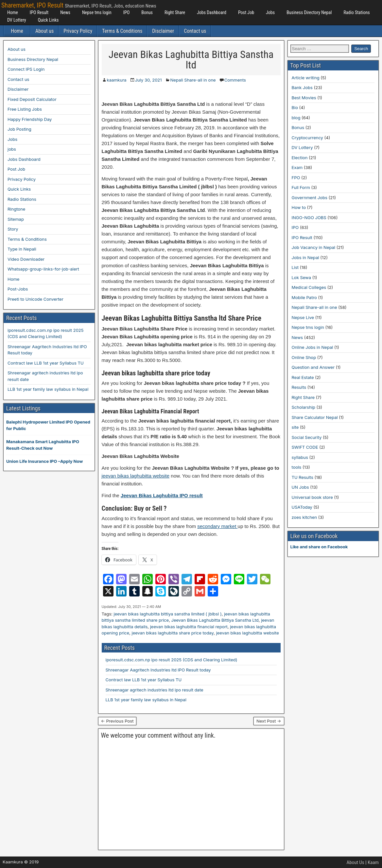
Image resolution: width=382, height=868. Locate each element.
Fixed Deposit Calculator (32, 99)
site (295, 427)
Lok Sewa (302, 277)
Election (300, 158)
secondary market (217, 526)
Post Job (246, 12)
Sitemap (16, 219)
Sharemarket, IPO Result (32, 5)
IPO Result (39, 12)
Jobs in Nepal (305, 257)
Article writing (306, 78)
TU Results (303, 477)
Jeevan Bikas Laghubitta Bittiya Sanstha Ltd (215, 620)
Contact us (195, 31)
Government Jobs (310, 198)
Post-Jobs (18, 289)
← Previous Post (117, 721)
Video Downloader (26, 259)
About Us (356, 862)
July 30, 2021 (148, 80)
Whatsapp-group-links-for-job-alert (43, 269)
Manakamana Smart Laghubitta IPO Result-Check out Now (43, 445)
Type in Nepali (22, 249)
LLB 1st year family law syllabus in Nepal (146, 700)
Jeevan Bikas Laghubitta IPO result (162, 495)
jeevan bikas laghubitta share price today (173, 633)
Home (13, 12)
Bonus (147, 12)
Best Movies (304, 98)
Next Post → (269, 721)
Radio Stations (356, 12)
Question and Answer (313, 367)
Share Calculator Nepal (315, 417)
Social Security (307, 437)
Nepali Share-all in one (193, 80)
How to (299, 207)
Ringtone (16, 209)
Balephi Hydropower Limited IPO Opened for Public (48, 425)
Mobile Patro (304, 297)
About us (44, 31)
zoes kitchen (304, 517)
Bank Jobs (302, 87)
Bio (295, 107)
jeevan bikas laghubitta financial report (189, 627)
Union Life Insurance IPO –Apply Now (44, 461)
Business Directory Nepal (309, 12)
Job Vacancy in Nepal (314, 247)
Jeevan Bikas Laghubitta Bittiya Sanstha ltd (191, 60)
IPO (127, 12)
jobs (12, 149)
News (65, 12)
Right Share (175, 12)
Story (13, 229)
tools (297, 467)
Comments (235, 80)
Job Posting (19, 129)
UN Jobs (300, 487)
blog (296, 118)
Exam (297, 167)
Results (299, 387)
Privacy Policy (78, 31)
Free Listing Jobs (25, 109)
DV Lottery (17, 20)
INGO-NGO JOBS (309, 217)
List (295, 267)
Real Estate (303, 377)
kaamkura (117, 80)
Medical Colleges (309, 287)
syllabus (300, 457)
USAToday (302, 507)
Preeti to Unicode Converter (35, 299)
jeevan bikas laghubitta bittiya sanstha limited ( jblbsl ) (167, 614)
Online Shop (304, 357)
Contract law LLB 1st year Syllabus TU (144, 680)
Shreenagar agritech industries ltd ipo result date (155, 690)
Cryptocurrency (307, 138)
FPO (296, 178)
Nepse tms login (97, 12)
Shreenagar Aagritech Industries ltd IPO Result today (158, 670)
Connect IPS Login (26, 69)
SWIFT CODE (305, 447)
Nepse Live (303, 317)
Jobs (270, 12)
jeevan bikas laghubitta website (136, 476)
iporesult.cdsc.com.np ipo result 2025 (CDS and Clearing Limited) (172, 660)
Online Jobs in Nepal (313, 347)
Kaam (373, 862)
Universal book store (312, 497)
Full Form (301, 187)
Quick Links (48, 20)
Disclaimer (163, 31)
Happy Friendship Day (30, 119)
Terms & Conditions (122, 31)
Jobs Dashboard (212, 12)
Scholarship (304, 407)
